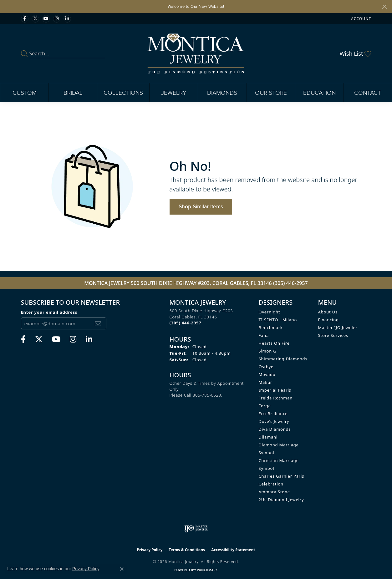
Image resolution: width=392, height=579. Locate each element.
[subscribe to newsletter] (98, 323)
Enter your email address (49, 312)
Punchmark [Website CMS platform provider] (207, 570)
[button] (360, 19)
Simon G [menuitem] (268, 351)
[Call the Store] (186, 323)
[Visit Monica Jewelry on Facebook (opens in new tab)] (25, 19)
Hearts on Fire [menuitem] (274, 343)
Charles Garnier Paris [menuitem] (282, 476)
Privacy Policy (150, 550)
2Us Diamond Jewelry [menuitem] (281, 500)
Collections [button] (123, 92)
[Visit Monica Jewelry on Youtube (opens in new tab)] (46, 19)
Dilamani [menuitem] (268, 437)
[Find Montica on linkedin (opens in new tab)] (67, 19)
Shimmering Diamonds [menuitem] (283, 359)
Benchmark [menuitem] (271, 328)
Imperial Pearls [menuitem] (275, 390)
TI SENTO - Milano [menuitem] (278, 320)
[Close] (384, 7)
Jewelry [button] (174, 92)
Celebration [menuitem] (271, 484)
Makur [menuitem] (265, 382)
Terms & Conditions (187, 550)
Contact (368, 92)
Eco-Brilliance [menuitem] (273, 414)
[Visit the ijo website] (196, 528)
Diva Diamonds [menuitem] (275, 429)
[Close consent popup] (122, 569)
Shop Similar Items (201, 206)
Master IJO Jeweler (338, 328)
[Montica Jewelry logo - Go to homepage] (196, 53)
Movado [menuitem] (267, 374)
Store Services (333, 335)
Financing (328, 320)
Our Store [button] (271, 92)
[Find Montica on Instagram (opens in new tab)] (57, 19)
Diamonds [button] (222, 92)
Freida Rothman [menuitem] (276, 398)
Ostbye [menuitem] (266, 367)
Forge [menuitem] (265, 406)
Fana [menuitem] (264, 335)
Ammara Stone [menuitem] (274, 492)
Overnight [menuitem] (270, 312)
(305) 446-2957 (290, 283)
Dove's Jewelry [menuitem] (274, 421)
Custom (25, 92)
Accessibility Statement (233, 550)
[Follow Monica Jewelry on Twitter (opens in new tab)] (35, 19)
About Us (328, 312)
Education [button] (319, 92)
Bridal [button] (73, 92)
